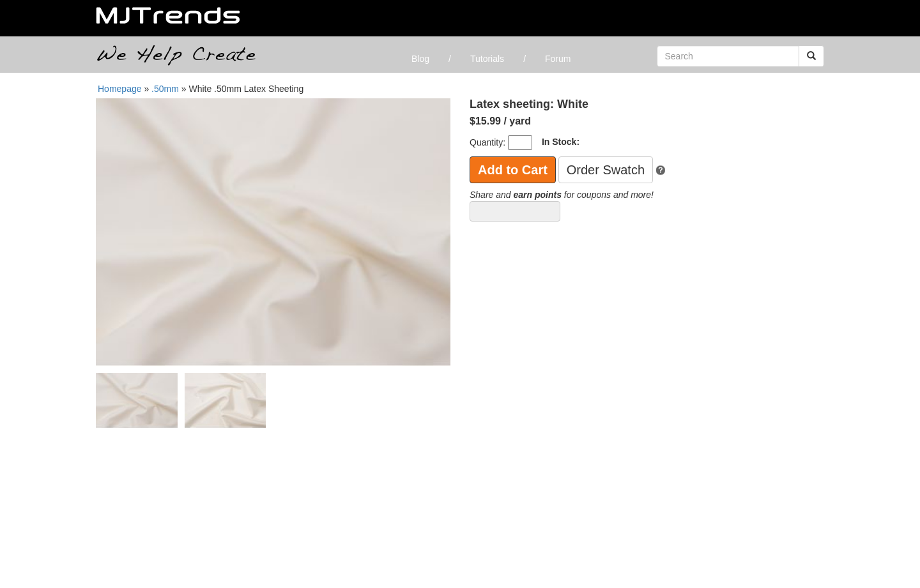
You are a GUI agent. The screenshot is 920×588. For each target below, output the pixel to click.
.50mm (166, 89)
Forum (558, 59)
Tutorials (487, 59)
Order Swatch (606, 170)
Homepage (120, 89)
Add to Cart (513, 170)
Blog (420, 59)
